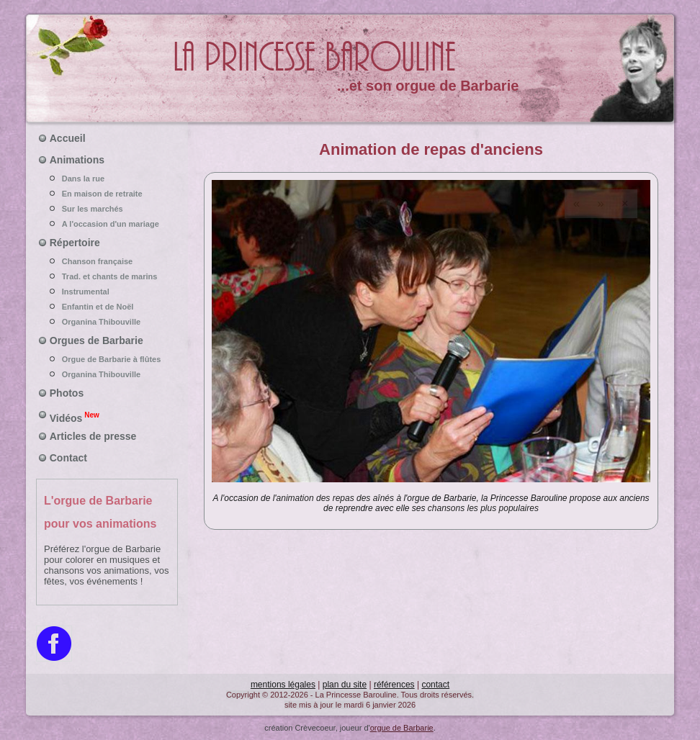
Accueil (68, 138)
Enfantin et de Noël (107, 307)
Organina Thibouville (107, 322)
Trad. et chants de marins (107, 276)
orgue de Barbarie (402, 728)
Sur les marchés (107, 209)
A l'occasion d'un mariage (107, 224)
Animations (77, 160)
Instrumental (107, 292)
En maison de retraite (107, 194)
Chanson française (107, 261)
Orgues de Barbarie (97, 340)
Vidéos (75, 417)
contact (435, 685)
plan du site (345, 685)
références (394, 685)
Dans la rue (107, 179)
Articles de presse (93, 436)
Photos (67, 393)
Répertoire (75, 243)
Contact (68, 458)
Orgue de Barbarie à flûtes (107, 359)
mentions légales (283, 685)
